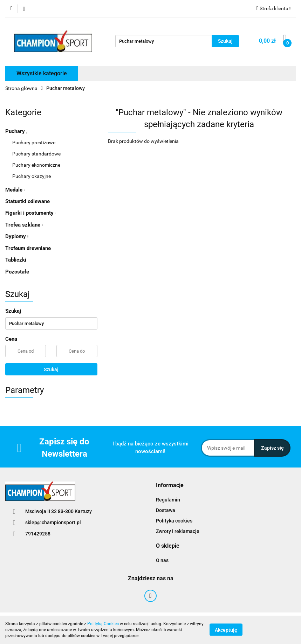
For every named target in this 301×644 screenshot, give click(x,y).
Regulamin (168, 500)
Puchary (16, 131)
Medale (15, 190)
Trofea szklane (24, 225)
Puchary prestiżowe (34, 143)
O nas (162, 560)
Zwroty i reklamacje (178, 531)
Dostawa (166, 510)
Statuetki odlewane (28, 201)
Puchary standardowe (36, 154)
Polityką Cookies (103, 624)
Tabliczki (16, 260)
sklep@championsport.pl (53, 522)
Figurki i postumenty (31, 213)
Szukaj (51, 369)
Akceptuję (226, 630)
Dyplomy (17, 236)
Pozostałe (17, 272)
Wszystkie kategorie (42, 73)
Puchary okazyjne (32, 176)
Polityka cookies (174, 521)
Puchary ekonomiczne (36, 165)
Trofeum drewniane (28, 248)
